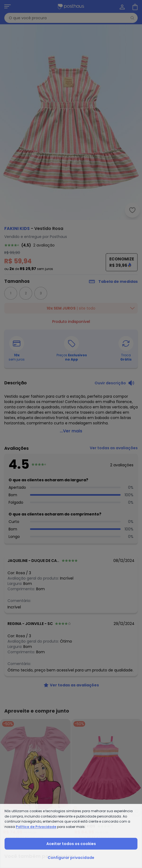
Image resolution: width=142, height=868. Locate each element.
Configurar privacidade (71, 858)
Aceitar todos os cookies (71, 844)
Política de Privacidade (36, 827)
